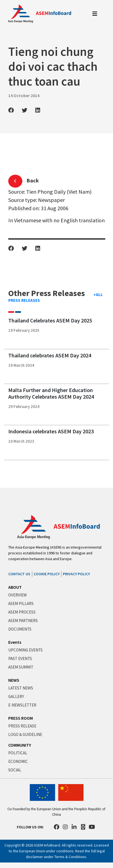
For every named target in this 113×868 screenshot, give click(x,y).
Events (15, 642)
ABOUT (15, 587)
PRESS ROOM (21, 718)
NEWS (14, 680)
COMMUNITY (20, 745)
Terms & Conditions (70, 857)
